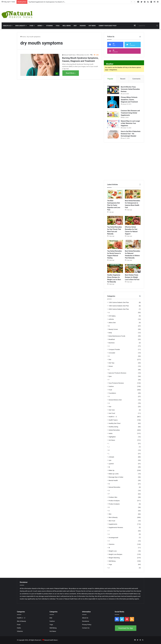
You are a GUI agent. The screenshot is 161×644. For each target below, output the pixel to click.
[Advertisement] (107, 11)
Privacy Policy (87, 624)
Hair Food (112, 413)
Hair (110, 407)
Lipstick (111, 464)
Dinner (111, 366)
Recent (123, 79)
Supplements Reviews (116, 527)
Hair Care (112, 410)
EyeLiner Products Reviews (117, 373)
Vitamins (49, 26)
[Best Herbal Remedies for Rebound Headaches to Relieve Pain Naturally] (133, 244)
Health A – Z (113, 417)
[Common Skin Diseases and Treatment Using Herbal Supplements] (113, 114)
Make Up (111, 470)
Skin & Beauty (20, 26)
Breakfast (112, 339)
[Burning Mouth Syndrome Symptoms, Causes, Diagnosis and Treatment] (40, 65)
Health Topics (113, 420)
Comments (136, 79)
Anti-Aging (112, 316)
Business (112, 343)
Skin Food (112, 521)
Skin (110, 514)
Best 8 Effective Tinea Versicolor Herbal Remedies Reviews (130, 89)
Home (23, 37)
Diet (75, 26)
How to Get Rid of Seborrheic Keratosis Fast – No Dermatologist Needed (131, 134)
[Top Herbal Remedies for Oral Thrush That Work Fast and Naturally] (115, 220)
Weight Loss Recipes (115, 554)
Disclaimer (86, 621)
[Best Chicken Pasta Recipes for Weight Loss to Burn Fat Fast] (133, 268)
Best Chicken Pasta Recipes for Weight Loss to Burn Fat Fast (132, 277)
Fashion (83, 26)
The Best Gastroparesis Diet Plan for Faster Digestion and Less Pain (114, 205)
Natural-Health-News (51, 640)
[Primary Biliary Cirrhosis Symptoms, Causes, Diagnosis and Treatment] (113, 102)
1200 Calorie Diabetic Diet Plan (119, 302)
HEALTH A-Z (7, 26)
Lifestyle (111, 457)
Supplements (113, 524)
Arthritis (111, 319)
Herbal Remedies (114, 430)
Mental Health (113, 480)
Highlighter (112, 437)
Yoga (58, 26)
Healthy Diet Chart (115, 423)
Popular (110, 79)
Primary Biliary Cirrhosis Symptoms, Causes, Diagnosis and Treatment (129, 100)
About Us (85, 618)
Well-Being (67, 26)
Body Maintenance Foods (117, 336)
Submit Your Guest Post (108, 26)
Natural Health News (70, 55)
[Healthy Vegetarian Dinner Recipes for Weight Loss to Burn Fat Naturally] (115, 268)
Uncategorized (113, 537)
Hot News (92, 26)
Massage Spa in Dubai (116, 477)
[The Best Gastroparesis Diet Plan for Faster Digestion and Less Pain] (115, 194)
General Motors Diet (115, 400)
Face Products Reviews (116, 383)
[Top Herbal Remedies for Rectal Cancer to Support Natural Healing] (115, 244)
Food (31, 26)
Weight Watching (114, 558)
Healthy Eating (113, 427)
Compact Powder (114, 349)
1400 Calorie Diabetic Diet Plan (119, 306)
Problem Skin (113, 497)
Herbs (40, 26)
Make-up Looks (114, 474)
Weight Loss (113, 551)
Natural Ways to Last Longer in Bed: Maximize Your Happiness (130, 123)
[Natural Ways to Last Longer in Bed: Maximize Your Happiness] (113, 124)
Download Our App (126, 628)
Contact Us (86, 628)
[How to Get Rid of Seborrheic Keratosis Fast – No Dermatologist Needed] (113, 134)
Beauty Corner (113, 329)
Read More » (71, 73)
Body (110, 333)
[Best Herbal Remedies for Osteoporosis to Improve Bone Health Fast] (133, 194)
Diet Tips (111, 363)
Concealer (112, 353)
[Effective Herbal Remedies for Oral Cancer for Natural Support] (133, 220)
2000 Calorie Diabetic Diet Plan (119, 309)
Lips (110, 460)
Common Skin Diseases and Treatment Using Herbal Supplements (130, 113)
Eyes (110, 376)
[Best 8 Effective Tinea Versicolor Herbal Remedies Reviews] (113, 90)
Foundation (112, 393)
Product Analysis (114, 501)
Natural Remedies (114, 487)
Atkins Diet (112, 323)
